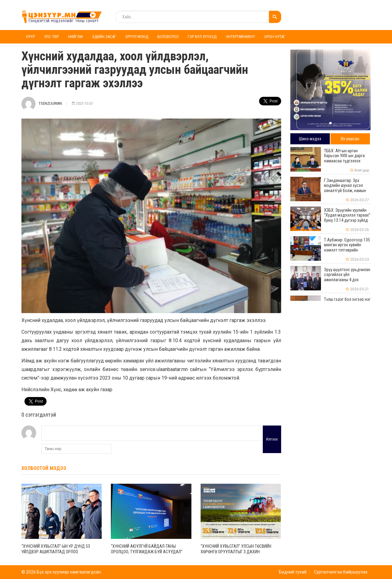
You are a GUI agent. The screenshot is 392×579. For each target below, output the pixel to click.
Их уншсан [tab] (350, 139)
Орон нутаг (275, 37)
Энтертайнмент (240, 37)
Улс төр (51, 37)
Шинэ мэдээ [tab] (310, 139)
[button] (330, 123)
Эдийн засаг (104, 37)
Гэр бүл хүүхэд (202, 37)
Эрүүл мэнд (137, 37)
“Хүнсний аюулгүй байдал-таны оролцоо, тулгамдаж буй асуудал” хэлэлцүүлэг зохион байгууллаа (147, 552)
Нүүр (30, 37)
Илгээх (272, 439)
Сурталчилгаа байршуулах (341, 572)
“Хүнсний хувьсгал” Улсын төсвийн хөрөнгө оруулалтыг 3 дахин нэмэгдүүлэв (236, 552)
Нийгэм (75, 37)
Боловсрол (168, 37)
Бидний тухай (293, 572)
